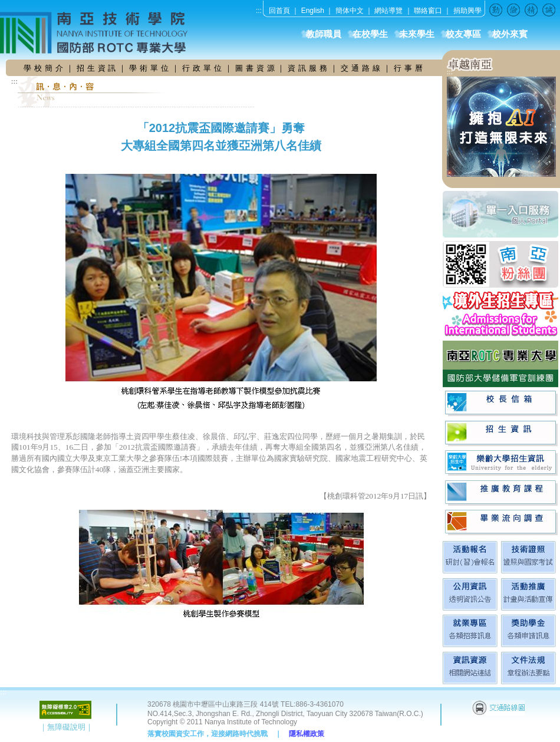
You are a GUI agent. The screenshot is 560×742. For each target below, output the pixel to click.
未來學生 (417, 34)
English (313, 11)
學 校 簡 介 (45, 68)
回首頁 (279, 11)
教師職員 (324, 34)
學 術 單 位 (149, 68)
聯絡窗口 (428, 11)
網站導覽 (388, 11)
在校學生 (370, 34)
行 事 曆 (409, 68)
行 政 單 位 (203, 68)
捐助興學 (467, 11)
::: (259, 11)
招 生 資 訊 (97, 68)
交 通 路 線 (362, 68)
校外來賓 (510, 34)
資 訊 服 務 (309, 68)
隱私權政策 (307, 734)
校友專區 (463, 34)
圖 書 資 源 (256, 68)
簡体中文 (350, 11)
